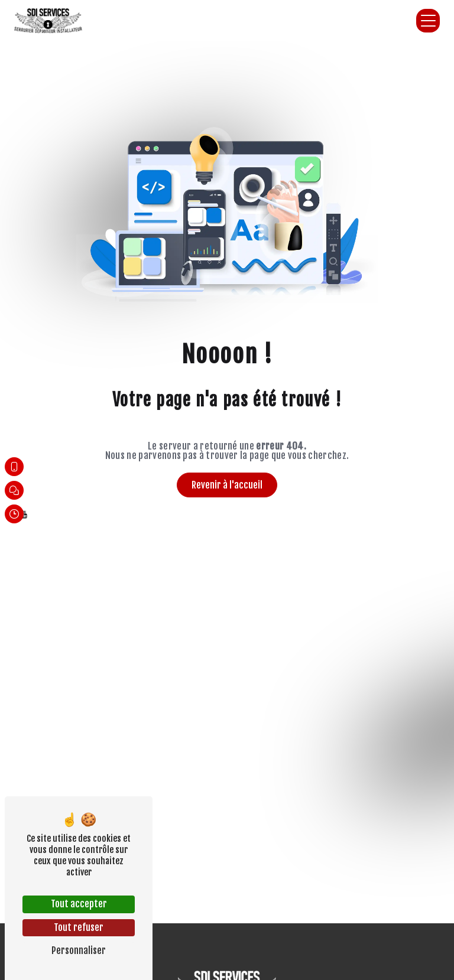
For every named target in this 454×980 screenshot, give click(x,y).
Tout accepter (79, 904)
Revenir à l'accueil (227, 485)
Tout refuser (79, 927)
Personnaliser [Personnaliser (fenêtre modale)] (79, 950)
